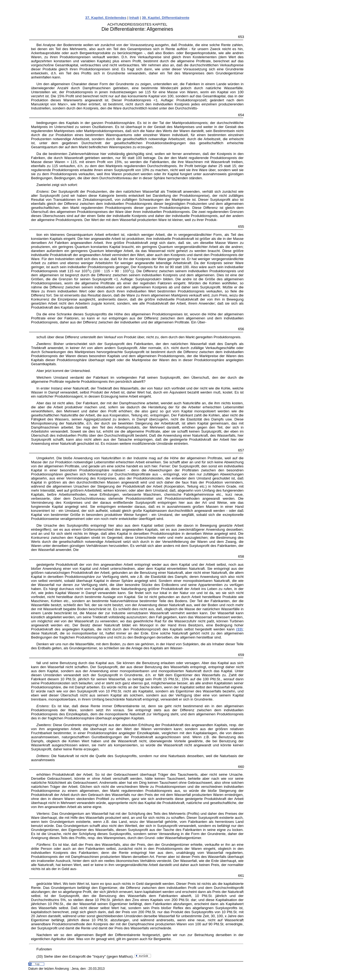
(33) (239, 629)
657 (241, 450)
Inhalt (134, 18)
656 (241, 329)
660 (241, 767)
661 (241, 876)
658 (241, 556)
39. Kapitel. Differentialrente (166, 18)
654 (241, 115)
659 (241, 655)
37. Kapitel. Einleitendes (106, 18)
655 (241, 227)
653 (241, 37)
